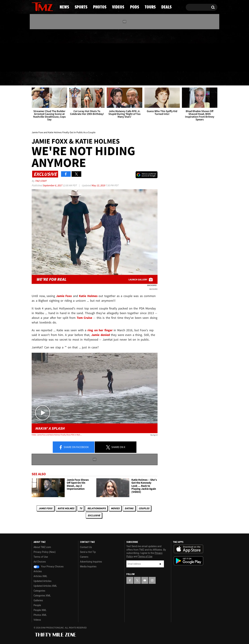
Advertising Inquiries (91, 562)
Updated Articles (42, 581)
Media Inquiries (88, 567)
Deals (202, 79)
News (40, 79)
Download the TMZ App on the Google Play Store (188, 561)
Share (74, 447)
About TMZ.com (42, 547)
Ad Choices (40, 562)
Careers (84, 557)
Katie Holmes (66, 508)
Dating (129, 508)
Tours (176, 79)
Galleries (38, 600)
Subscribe (160, 564)
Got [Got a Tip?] (43, 65)
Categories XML (42, 596)
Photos (96, 79)
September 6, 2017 (53, 185)
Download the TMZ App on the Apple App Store (188, 549)
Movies (115, 508)
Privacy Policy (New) (45, 552)
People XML (40, 610)
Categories (39, 591)
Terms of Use (41, 557)
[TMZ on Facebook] (34, 50)
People (37, 605)
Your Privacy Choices (49, 567)
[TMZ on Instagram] (52, 50)
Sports (67, 79)
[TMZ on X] (40, 50)
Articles (38, 571)
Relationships (96, 508)
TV (81, 508)
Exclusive (94, 515)
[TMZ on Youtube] (46, 50)
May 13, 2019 (98, 185)
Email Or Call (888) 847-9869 (71, 65)
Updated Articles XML (45, 586)
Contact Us (86, 547)
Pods (151, 79)
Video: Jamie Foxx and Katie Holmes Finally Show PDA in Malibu (57, 435)
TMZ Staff (41, 181)
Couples (144, 508)
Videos (125, 79)
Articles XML (40, 576)
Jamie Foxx (45, 508)
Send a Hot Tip (88, 552)
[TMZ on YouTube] (145, 580)
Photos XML (40, 615)
